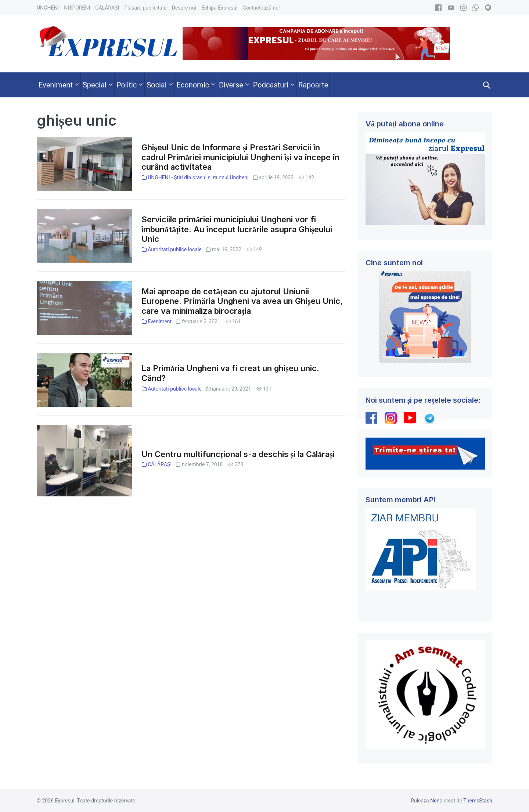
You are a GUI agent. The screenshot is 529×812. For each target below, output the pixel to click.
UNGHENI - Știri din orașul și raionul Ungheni (198, 177)
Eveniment (160, 321)
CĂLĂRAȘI (160, 464)
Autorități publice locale (175, 249)
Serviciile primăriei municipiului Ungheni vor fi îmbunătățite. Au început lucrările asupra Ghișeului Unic (237, 229)
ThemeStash (478, 801)
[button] (487, 85)
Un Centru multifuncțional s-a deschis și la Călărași (238, 454)
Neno (436, 801)
